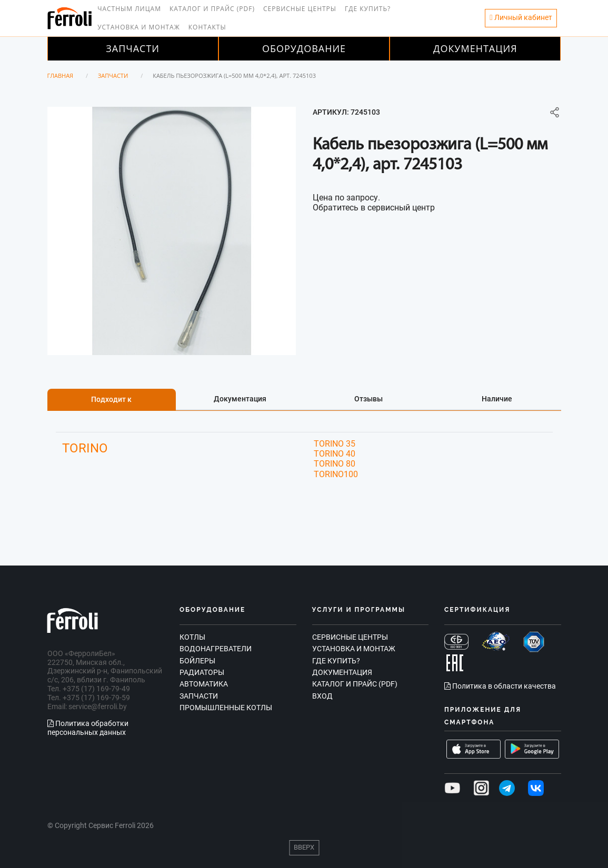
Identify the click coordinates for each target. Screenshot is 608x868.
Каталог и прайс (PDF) (212, 9)
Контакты (207, 27)
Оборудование (304, 48)
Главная (61, 75)
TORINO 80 (335, 464)
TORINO (85, 448)
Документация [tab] (240, 399)
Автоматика (204, 684)
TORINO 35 (335, 444)
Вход (322, 696)
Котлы (192, 637)
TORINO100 (336, 474)
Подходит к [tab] (111, 399)
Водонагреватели (216, 649)
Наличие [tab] (497, 399)
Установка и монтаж (139, 27)
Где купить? (368, 9)
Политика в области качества (500, 686)
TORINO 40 (335, 454)
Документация (475, 48)
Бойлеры (197, 661)
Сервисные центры (300, 9)
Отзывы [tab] (368, 399)
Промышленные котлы (226, 708)
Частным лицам (129, 9)
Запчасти (133, 48)
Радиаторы (202, 672)
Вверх (304, 847)
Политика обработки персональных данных (88, 728)
